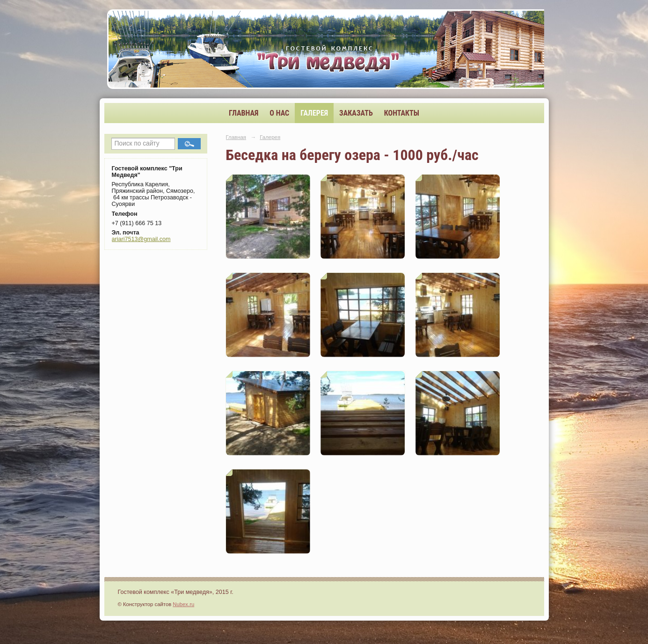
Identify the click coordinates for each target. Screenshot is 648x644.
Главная (244, 113)
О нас (279, 113)
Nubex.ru (183, 604)
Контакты (402, 113)
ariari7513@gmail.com (141, 239)
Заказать (356, 113)
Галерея (314, 113)
